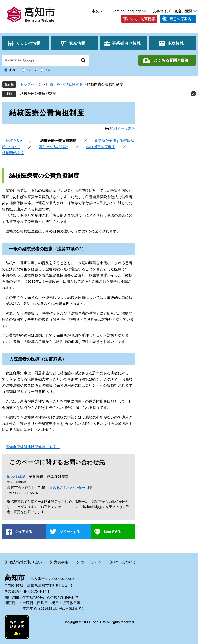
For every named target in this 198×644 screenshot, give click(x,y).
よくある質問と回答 (171, 60)
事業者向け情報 (126, 43)
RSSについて (125, 562)
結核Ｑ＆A (14, 141)
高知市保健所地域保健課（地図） (33, 447)
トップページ (31, 84)
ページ (32, 70)
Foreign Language (127, 11)
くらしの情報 (28, 43)
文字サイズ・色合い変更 (173, 11)
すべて (14, 70)
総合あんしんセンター (67, 488)
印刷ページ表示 (122, 129)
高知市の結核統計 (54, 147)
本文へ (97, 11)
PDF (48, 70)
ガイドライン (91, 562)
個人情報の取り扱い (25, 562)
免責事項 (61, 562)
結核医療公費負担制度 (38, 93)
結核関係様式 (13, 153)
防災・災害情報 (142, 19)
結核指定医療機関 (101, 147)
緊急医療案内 (180, 19)
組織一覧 (53, 84)
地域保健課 (74, 84)
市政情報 (176, 43)
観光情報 (77, 43)
